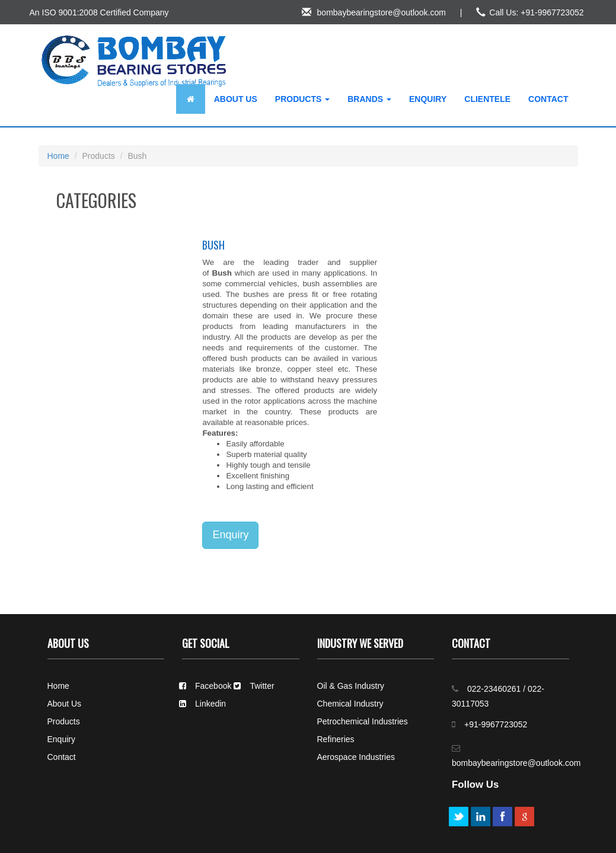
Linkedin (202, 704)
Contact (548, 99)
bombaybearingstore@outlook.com (374, 12)
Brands (369, 99)
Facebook (205, 686)
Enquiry (428, 99)
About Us (236, 99)
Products (302, 99)
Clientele (487, 99)
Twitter (254, 686)
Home (58, 156)
